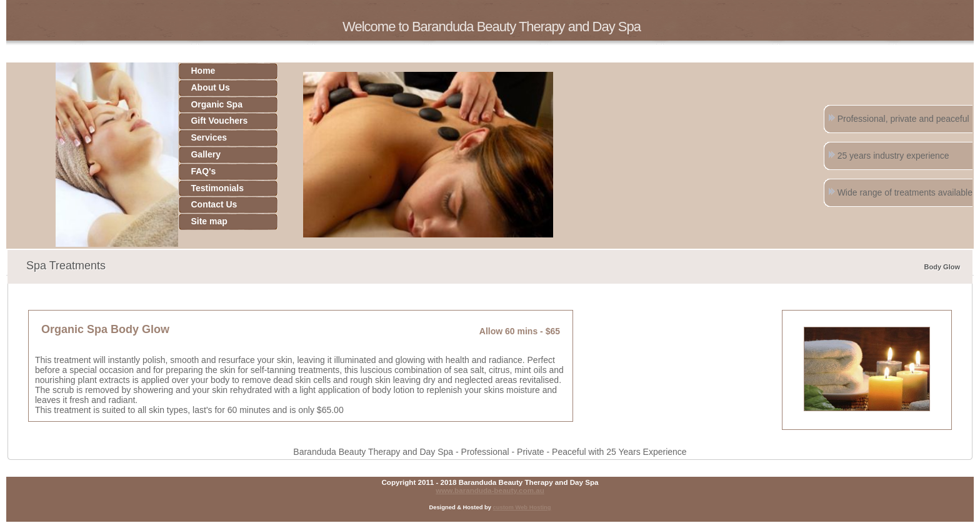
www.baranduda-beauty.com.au (490, 490)
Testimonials (217, 188)
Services (209, 137)
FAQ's (203, 171)
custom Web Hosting (522, 507)
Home (203, 71)
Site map (209, 221)
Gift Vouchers (219, 121)
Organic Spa (216, 104)
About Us (210, 87)
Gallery (205, 154)
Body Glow (942, 267)
